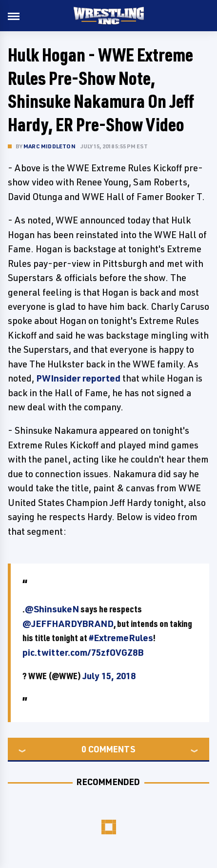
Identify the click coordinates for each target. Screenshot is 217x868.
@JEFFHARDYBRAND (68, 624)
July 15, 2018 (109, 676)
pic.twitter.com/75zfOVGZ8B (83, 652)
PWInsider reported (78, 378)
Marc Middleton (49, 146)
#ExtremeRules (121, 638)
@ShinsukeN (52, 609)
